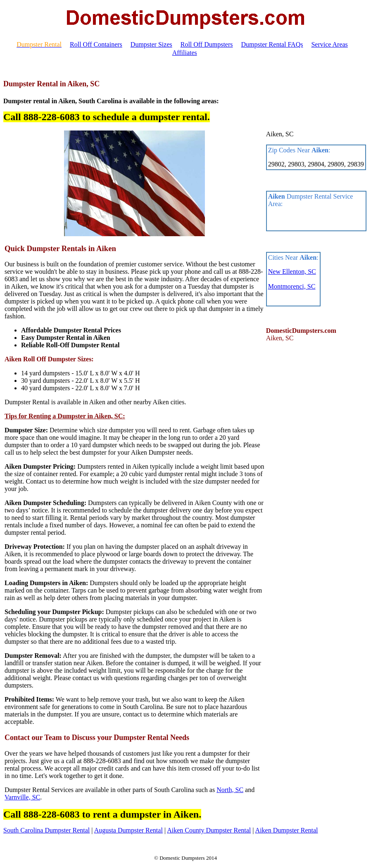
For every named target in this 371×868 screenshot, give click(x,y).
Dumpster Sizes (151, 44)
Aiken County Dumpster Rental (209, 830)
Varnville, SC (22, 797)
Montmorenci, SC (292, 286)
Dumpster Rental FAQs (272, 44)
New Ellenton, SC (292, 272)
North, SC (230, 790)
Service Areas (329, 44)
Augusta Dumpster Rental (128, 830)
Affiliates (185, 53)
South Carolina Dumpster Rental (46, 830)
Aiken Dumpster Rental (287, 830)
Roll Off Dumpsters (207, 44)
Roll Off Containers (96, 44)
